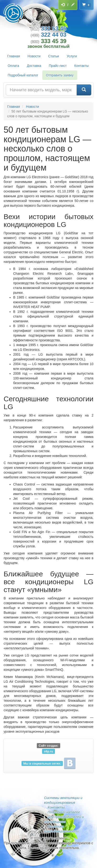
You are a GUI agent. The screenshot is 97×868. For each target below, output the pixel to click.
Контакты (81, 66)
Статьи (54, 56)
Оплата (13, 66)
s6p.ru (48, 751)
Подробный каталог (23, 75)
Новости (34, 56)
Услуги (72, 56)
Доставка (34, 66)
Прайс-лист (58, 66)
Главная (13, 56)
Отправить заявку (60, 75)
